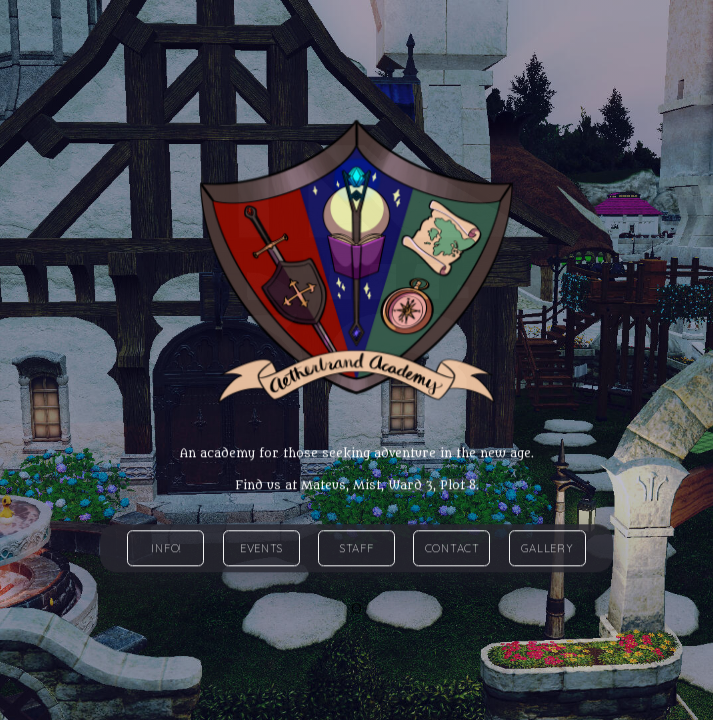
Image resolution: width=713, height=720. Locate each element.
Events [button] (261, 549)
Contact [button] (452, 549)
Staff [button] (357, 549)
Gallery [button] (547, 549)
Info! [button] (166, 549)
